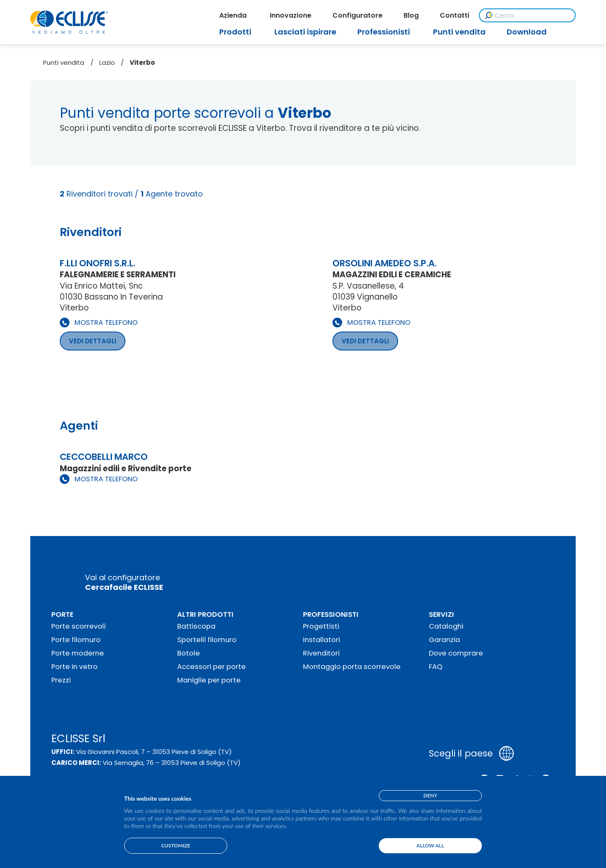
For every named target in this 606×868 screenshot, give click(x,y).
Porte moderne (78, 653)
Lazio (107, 62)
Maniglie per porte (209, 680)
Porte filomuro (76, 640)
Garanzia (444, 640)
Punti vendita (64, 62)
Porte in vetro (74, 667)
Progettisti (321, 626)
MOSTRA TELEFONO (106, 323)
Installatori (322, 640)
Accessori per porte (211, 667)
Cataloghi (446, 626)
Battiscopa (196, 626)
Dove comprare (456, 653)
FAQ (436, 667)
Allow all (430, 845)
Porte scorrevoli (78, 626)
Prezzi (61, 680)
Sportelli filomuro (207, 640)
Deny (430, 795)
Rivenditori (321, 653)
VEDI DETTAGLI (93, 341)
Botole (189, 653)
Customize (176, 845)
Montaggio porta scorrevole (352, 667)
